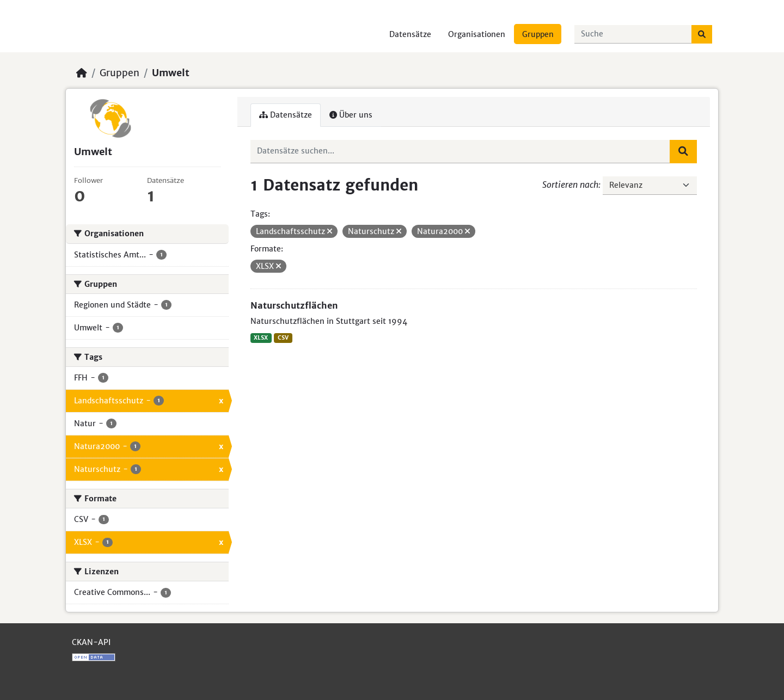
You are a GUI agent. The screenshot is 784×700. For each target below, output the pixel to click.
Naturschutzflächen (294, 305)
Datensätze (410, 34)
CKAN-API (91, 642)
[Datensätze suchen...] (633, 34)
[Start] (82, 73)
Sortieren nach (570, 185)
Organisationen (477, 34)
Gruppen (538, 34)
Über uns (351, 115)
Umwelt (171, 73)
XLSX (261, 338)
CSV (283, 338)
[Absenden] (702, 34)
